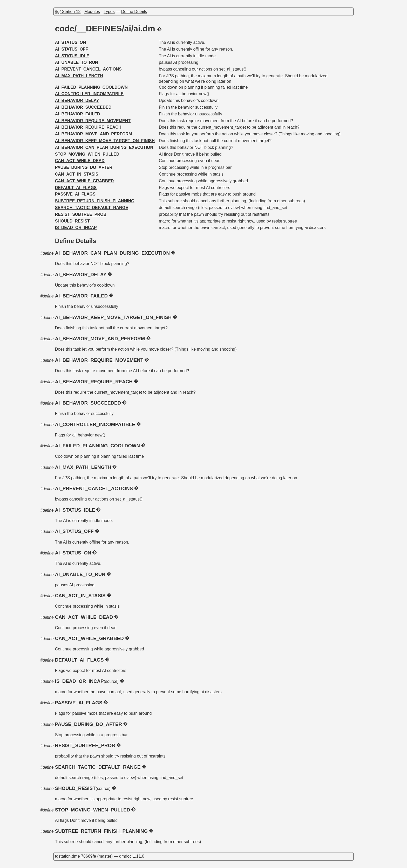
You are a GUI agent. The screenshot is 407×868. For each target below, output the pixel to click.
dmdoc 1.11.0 (132, 856)
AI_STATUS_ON (70, 42)
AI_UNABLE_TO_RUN (77, 62)
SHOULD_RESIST (72, 221)
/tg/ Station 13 (68, 12)
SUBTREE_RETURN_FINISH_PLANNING (95, 201)
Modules (92, 12)
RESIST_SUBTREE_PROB (81, 214)
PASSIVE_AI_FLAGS (75, 194)
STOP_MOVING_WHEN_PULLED (87, 154)
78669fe (89, 856)
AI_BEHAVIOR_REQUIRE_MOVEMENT (93, 121)
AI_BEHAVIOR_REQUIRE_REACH (88, 127)
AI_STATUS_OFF (72, 49)
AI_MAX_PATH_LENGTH (79, 76)
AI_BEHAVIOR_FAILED (78, 114)
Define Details (134, 12)
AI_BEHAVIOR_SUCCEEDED (83, 107)
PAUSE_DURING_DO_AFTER (84, 167)
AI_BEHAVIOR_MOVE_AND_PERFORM (94, 134)
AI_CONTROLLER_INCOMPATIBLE (89, 94)
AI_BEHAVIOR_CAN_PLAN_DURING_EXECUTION (104, 147)
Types (109, 12)
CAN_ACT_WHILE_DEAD (80, 161)
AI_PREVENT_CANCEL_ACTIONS (88, 69)
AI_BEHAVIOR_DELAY (77, 100)
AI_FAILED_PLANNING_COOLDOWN (91, 87)
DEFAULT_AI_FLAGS (76, 188)
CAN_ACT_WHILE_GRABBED (84, 181)
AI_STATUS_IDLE (72, 56)
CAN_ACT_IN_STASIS (77, 174)
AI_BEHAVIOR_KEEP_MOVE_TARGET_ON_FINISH (105, 141)
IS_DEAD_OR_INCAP (76, 228)
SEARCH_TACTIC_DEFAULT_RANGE (92, 208)
